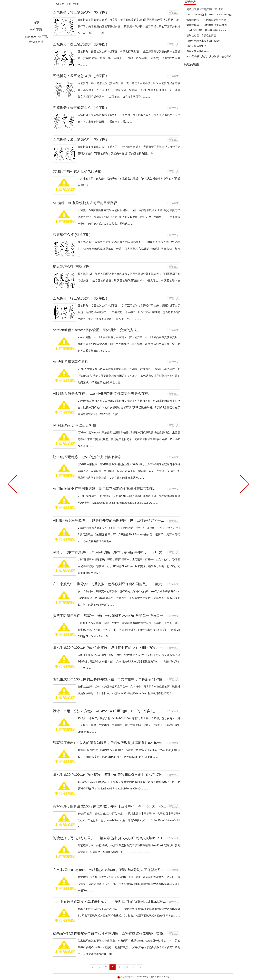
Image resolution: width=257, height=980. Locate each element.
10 (126, 967)
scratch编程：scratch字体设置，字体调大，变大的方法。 (97, 330)
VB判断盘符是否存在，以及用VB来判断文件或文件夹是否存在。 (102, 393)
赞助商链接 (36, 42)
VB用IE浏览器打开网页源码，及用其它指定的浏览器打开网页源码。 (105, 489)
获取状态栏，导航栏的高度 (201, 35)
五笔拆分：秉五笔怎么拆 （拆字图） (81, 108)
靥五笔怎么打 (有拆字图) (72, 266)
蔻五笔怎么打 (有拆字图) (72, 235)
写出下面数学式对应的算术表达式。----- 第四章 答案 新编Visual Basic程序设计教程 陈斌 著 (123, 902)
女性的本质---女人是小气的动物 (77, 171)
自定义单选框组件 (196, 46)
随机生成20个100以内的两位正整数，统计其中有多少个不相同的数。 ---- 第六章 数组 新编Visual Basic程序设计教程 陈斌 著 (148, 647)
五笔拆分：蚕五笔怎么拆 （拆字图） (81, 44)
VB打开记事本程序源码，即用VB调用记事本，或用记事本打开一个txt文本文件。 (114, 552)
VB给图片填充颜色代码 (71, 362)
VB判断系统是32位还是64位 (75, 425)
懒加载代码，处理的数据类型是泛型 (206, 20)
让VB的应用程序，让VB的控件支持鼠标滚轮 (87, 457)
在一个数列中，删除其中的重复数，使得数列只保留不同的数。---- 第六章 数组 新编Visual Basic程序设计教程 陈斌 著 (143, 584)
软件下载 (36, 30)
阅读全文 (174, 13)
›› (140, 967)
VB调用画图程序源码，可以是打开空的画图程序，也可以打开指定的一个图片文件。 (117, 520)
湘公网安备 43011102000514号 (133, 977)
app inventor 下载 (36, 37)
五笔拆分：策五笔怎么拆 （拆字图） (81, 12)
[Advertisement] (36, 93)
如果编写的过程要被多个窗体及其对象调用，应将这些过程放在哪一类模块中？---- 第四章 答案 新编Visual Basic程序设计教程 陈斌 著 (155, 933)
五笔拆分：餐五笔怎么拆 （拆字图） (81, 76)
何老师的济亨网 (36, 10)
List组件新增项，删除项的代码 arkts (206, 30)
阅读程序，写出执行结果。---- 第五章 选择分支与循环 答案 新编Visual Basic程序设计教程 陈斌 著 (128, 838)
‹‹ (93, 967)
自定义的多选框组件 (198, 51)
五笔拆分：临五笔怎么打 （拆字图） (81, 298)
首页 (36, 23)
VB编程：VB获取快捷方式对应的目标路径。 (87, 203)
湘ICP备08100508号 (160, 977)
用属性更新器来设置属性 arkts (203, 41)
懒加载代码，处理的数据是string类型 (207, 25)
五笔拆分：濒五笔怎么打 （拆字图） (81, 139)
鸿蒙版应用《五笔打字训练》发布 (205, 9)
